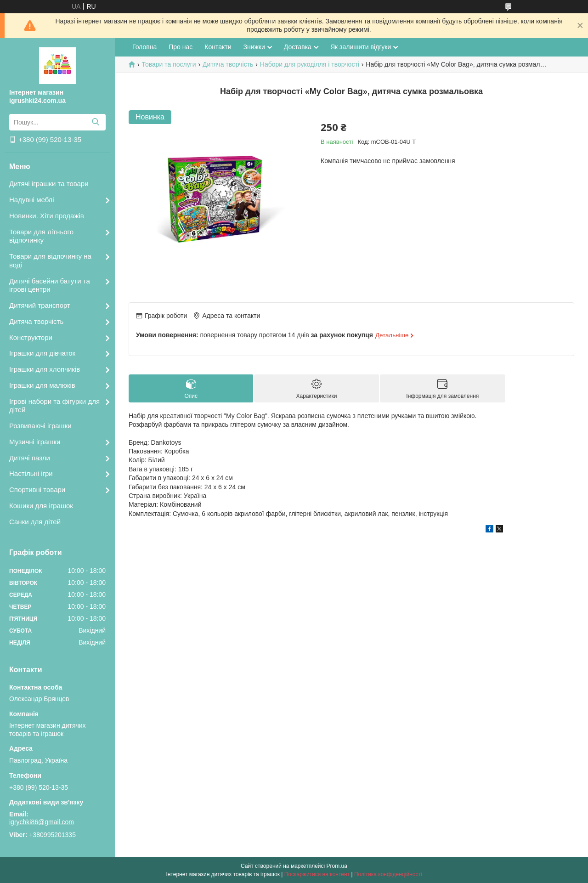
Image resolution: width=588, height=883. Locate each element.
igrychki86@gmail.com (42, 822)
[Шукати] (95, 122)
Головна (144, 47)
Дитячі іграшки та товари (49, 184)
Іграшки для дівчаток (42, 353)
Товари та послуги (169, 64)
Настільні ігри (31, 473)
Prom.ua (337, 866)
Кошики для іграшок (41, 506)
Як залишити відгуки (361, 47)
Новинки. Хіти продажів (47, 216)
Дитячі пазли (30, 458)
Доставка (298, 47)
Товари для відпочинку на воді (50, 260)
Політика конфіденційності (388, 874)
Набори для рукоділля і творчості (310, 64)
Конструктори (31, 337)
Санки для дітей (35, 522)
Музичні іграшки (35, 442)
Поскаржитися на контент (317, 874)
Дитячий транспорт (40, 305)
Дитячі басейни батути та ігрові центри (50, 285)
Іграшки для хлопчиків (45, 369)
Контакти (218, 47)
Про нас (181, 47)
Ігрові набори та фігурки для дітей (54, 406)
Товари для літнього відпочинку (41, 236)
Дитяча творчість (36, 321)
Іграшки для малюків (42, 385)
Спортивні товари (37, 490)
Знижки (254, 47)
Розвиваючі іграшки (40, 426)
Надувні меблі (32, 200)
